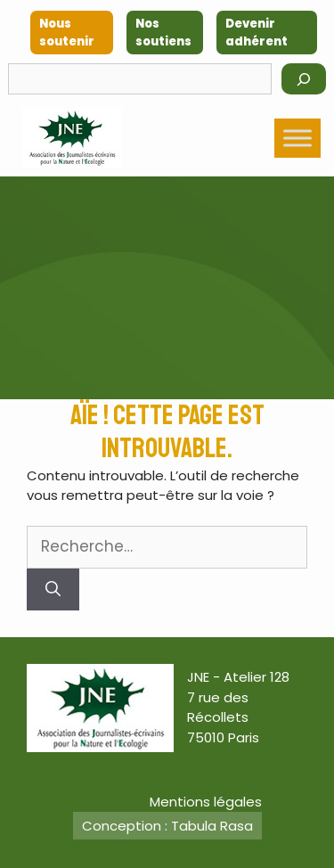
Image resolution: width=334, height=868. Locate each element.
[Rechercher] (304, 79)
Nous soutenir (67, 33)
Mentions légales (206, 802)
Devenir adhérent (257, 33)
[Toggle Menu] (297, 138)
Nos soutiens (163, 33)
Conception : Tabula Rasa (167, 826)
